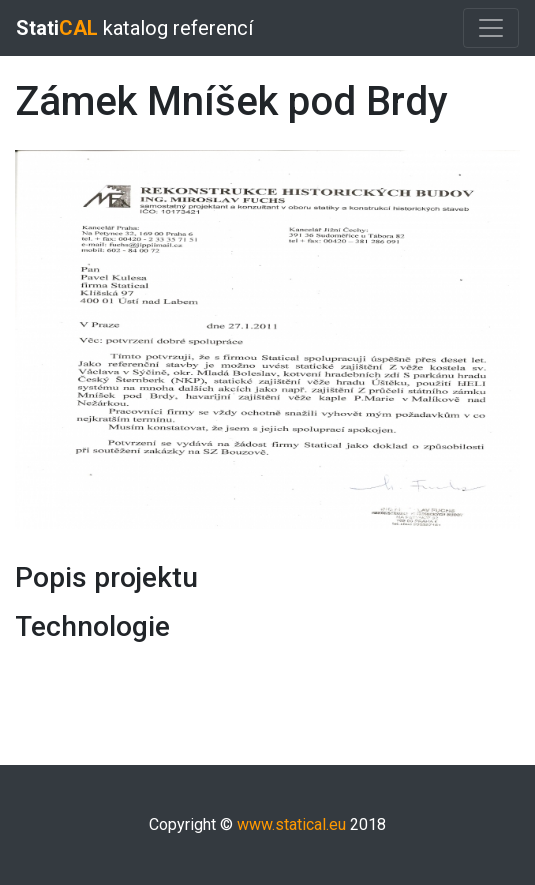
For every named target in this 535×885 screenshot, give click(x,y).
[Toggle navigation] (491, 28)
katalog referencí (134, 28)
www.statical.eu (291, 824)
